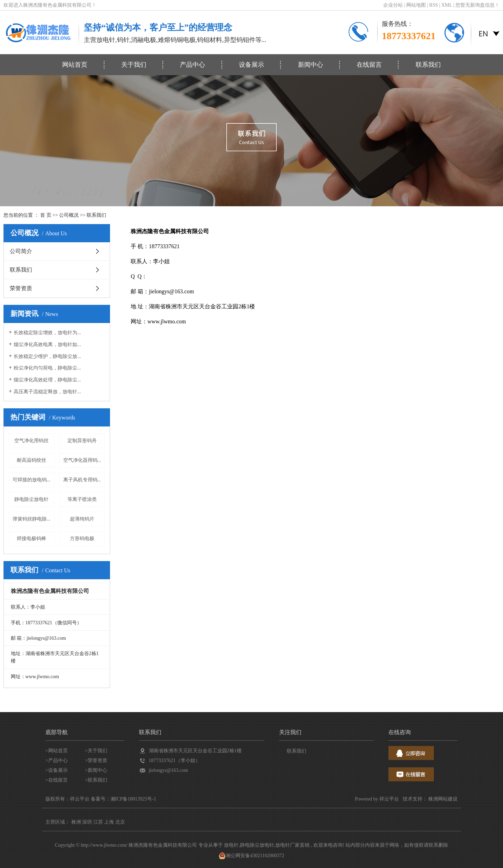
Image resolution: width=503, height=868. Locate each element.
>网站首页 (57, 751)
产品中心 (192, 65)
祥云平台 (389, 799)
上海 (109, 822)
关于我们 (134, 65)
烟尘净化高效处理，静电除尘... (47, 380)
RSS (434, 5)
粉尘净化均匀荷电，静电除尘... (47, 368)
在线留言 (369, 65)
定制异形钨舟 (82, 441)
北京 (120, 822)
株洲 (76, 822)
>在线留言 (57, 780)
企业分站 (393, 5)
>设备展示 (57, 770)
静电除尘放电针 (31, 499)
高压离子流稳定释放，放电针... (47, 392)
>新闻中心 (96, 770)
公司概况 (69, 215)
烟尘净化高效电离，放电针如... (47, 345)
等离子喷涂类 (82, 499)
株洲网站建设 (443, 799)
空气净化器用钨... (82, 460)
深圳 (87, 822)
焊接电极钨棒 (31, 539)
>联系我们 (96, 780)
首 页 (46, 215)
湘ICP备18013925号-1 (133, 799)
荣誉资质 (21, 288)
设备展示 (251, 65)
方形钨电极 (82, 539)
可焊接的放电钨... (32, 480)
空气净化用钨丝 (31, 441)
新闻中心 (311, 65)
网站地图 (417, 5)
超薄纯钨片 (82, 519)
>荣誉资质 (96, 761)
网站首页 (75, 65)
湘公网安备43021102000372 (251, 856)
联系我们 (428, 65)
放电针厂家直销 (292, 845)
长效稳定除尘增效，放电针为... (47, 333)
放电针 (231, 845)
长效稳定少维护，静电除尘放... (47, 356)
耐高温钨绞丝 (31, 460)
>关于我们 (96, 751)
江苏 (98, 822)
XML (447, 5)
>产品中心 (57, 761)
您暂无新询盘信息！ (478, 5)
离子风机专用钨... (82, 480)
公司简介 (21, 251)
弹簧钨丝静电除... (32, 519)
